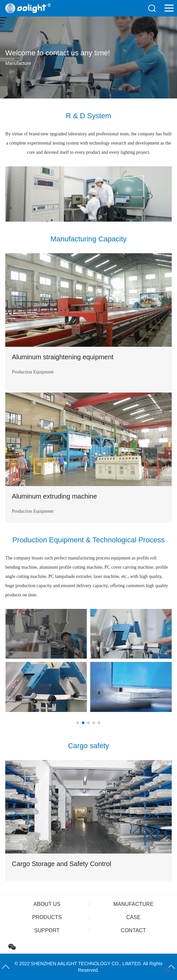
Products (47, 917)
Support (47, 930)
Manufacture (133, 904)
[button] (78, 723)
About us (47, 904)
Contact (133, 930)
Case (133, 917)
